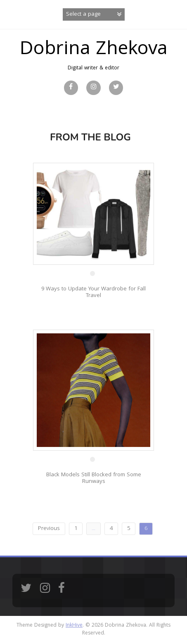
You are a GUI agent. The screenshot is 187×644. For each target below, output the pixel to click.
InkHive (74, 626)
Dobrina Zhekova (94, 50)
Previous (49, 529)
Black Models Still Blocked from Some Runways (94, 478)
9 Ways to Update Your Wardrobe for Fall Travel (93, 292)
